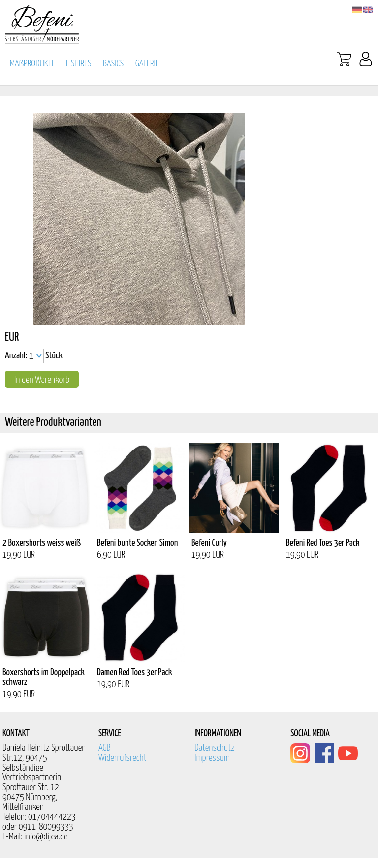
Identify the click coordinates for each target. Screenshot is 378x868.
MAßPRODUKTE (32, 64)
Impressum (212, 758)
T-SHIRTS (78, 64)
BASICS (113, 64)
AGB (105, 748)
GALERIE (147, 64)
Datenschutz (215, 748)
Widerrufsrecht (123, 758)
